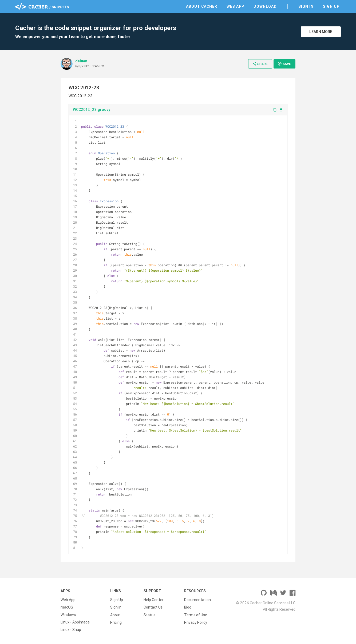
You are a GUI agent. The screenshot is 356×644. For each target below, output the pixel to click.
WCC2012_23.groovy (92, 110)
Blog (188, 607)
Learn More (321, 32)
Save (284, 64)
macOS (67, 607)
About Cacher (202, 6)
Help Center (154, 600)
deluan (81, 61)
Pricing (116, 622)
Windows (68, 615)
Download (265, 6)
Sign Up (331, 6)
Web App (235, 6)
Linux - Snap (71, 630)
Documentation (197, 600)
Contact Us (153, 607)
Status (149, 615)
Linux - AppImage (75, 622)
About (115, 615)
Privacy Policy (196, 622)
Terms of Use (196, 615)
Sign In (306, 6)
